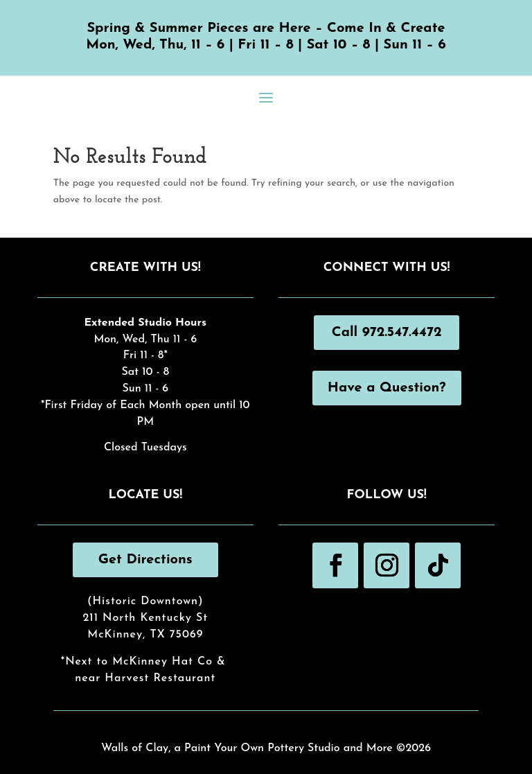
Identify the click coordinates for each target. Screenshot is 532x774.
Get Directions (145, 560)
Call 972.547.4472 (387, 333)
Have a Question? (387, 388)
